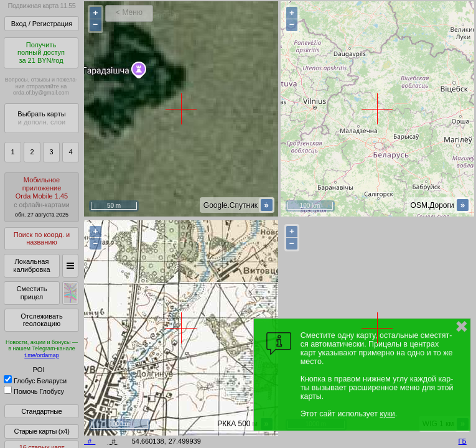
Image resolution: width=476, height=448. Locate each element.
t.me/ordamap (42, 355)
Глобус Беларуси (35, 381)
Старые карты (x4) (41, 431)
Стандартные (41, 411)
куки (387, 414)
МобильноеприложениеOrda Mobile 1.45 (42, 197)
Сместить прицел (31, 293)
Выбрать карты (41, 118)
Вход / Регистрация (42, 24)
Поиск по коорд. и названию (42, 239)
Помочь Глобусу (34, 391)
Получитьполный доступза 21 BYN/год (41, 53)
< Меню (129, 12)
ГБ (463, 441)
